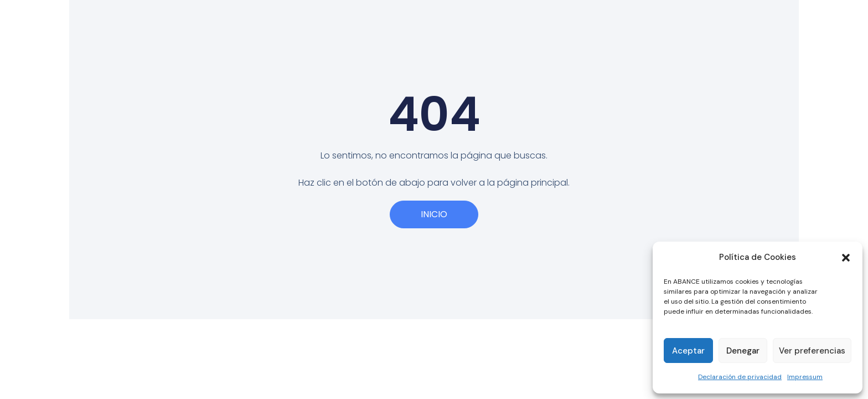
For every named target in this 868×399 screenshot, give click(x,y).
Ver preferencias (812, 351)
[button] (846, 258)
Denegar (743, 351)
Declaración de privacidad (740, 377)
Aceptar (688, 351)
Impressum (805, 377)
